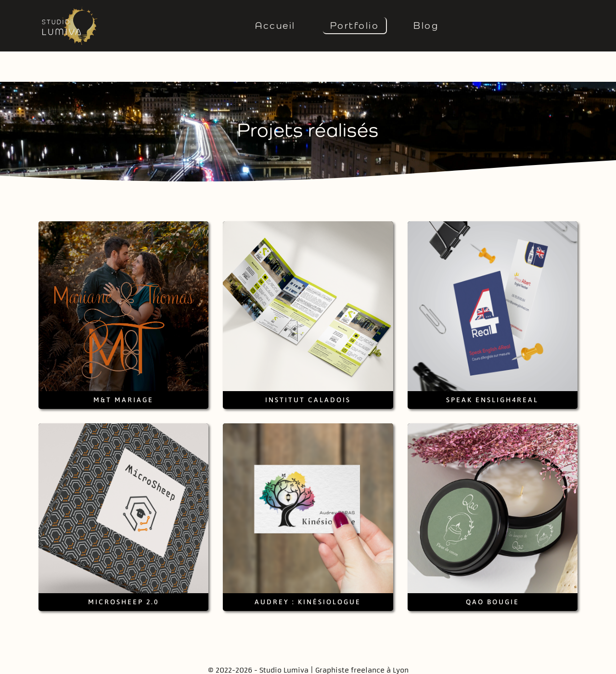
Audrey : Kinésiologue (308, 572)
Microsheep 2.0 (123, 572)
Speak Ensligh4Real (492, 369)
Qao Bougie (493, 572)
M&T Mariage (123, 369)
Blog (426, 25)
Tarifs (378, 663)
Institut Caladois (308, 369)
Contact (235, 663)
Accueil (275, 25)
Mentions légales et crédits (308, 663)
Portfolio (355, 25)
